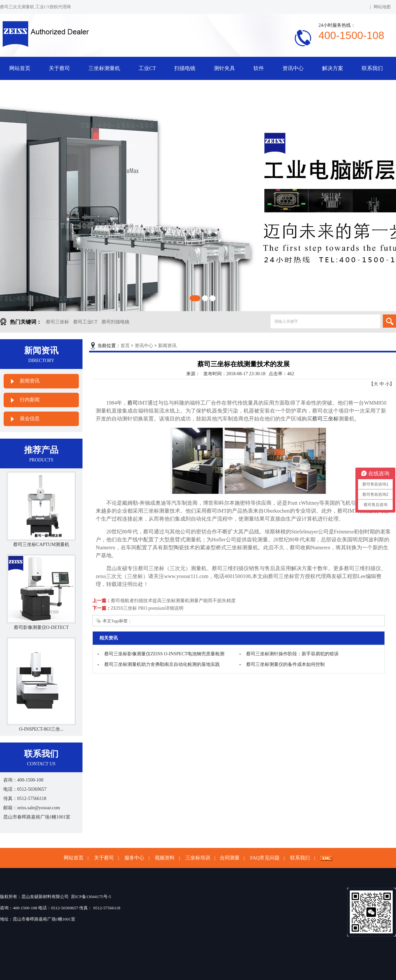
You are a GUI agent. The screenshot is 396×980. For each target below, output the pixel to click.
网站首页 (20, 68)
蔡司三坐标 (57, 322)
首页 (125, 346)
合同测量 (230, 858)
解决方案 (333, 68)
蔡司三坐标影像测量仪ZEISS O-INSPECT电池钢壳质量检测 (164, 654)
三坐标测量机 (104, 68)
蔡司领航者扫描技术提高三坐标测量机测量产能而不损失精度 (173, 601)
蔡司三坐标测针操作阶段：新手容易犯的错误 (292, 654)
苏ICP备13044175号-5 (91, 897)
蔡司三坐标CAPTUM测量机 (41, 544)
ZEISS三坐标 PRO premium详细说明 (147, 608)
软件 (259, 68)
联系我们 (372, 68)
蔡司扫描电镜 (115, 322)
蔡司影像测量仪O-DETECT (41, 627)
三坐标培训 (198, 858)
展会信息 (30, 418)
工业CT (147, 68)
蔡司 (133, 403)
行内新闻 (30, 400)
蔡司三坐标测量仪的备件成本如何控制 (285, 664)
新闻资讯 (30, 381)
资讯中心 (293, 68)
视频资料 (165, 858)
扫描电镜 (185, 68)
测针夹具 (224, 68)
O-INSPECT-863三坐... (41, 729)
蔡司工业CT (85, 322)
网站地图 (382, 7)
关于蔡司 (59, 68)
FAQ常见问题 (265, 858)
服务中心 (134, 858)
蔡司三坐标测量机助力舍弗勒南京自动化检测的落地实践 (162, 664)
